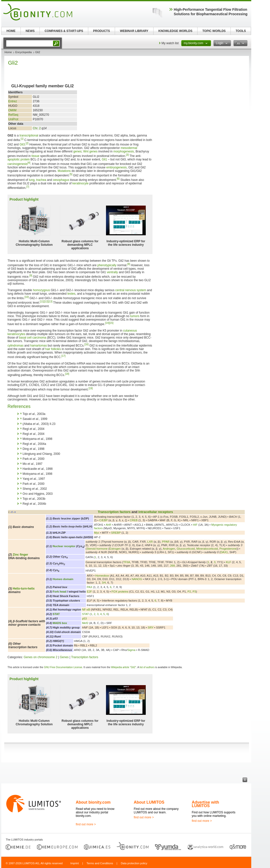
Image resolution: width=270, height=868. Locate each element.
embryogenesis (116, 167)
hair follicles (53, 349)
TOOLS (241, 31)
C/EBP (103, 520)
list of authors (147, 667)
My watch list (170, 43)
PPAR (166, 542)
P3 (194, 592)
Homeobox (102, 576)
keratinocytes (16, 334)
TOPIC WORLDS (214, 31)
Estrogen (115, 549)
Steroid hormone (97, 549)
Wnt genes (90, 151)
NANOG (137, 579)
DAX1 (224, 552)
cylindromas (15, 346)
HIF (195, 525)
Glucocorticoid (186, 549)
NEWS (30, 31)
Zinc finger (20, 555)
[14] (107, 323)
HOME (11, 31)
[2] (27, 143)
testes (71, 294)
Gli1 (104, 159)
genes (77, 151)
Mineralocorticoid (207, 549)
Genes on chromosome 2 (41, 657)
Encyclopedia (23, 52)
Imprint (74, 863)
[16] (87, 344)
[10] (27, 297)
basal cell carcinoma (33, 338)
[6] (118, 179)
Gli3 (22, 144)
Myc (97, 533)
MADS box (60, 623)
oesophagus (61, 180)
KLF (229, 562)
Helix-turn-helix (24, 589)
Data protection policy (134, 863)
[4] (29, 163)
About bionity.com (93, 802)
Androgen (169, 549)
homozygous (41, 290)
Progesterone (228, 549)
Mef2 (85, 623)
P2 (189, 592)
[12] (46, 302)
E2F (89, 592)
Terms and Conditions (100, 863)
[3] (127, 155)
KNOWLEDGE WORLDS (175, 31)
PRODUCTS (101, 31)
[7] (28, 187)
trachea (41, 180)
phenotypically (107, 265)
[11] (42, 302)
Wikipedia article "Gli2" (123, 667)
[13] (50, 302)
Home (8, 52)
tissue (35, 156)
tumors (135, 316)
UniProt (13, 119)
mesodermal (129, 148)
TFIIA (126, 562)
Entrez (13, 101)
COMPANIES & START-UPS (64, 31)
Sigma (131, 650)
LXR (150, 542)
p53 (84, 619)
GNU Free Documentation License (63, 667)
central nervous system (131, 290)
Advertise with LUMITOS (205, 804)
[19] (91, 388)
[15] (111, 323)
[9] (31, 276)
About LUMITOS (149, 802)
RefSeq (13, 115)
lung (32, 180)
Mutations (64, 171)
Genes (64, 657)
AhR (108, 525)
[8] (129, 264)
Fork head (59, 592)
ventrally (112, 272)
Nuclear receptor (64, 546)
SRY (151, 627)
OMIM (12, 110)
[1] (22, 139)
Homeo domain (63, 579)
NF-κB (86, 610)
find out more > (86, 824)
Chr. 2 (37, 128)
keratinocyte (80, 183)
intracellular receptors (156, 512)
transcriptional (29, 135)
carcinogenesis (17, 164)
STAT (56, 614)
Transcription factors (114, 512)
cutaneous (130, 331)
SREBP (116, 533)
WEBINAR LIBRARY (134, 31)
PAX (89, 587)
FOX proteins (120, 592)
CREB (134, 520)
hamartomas (39, 346)
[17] (63, 356)
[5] (71, 174)
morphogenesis (123, 151)
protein (25, 159)
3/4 (104, 583)
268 (172, 566)
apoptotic (14, 159)
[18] (67, 374)
